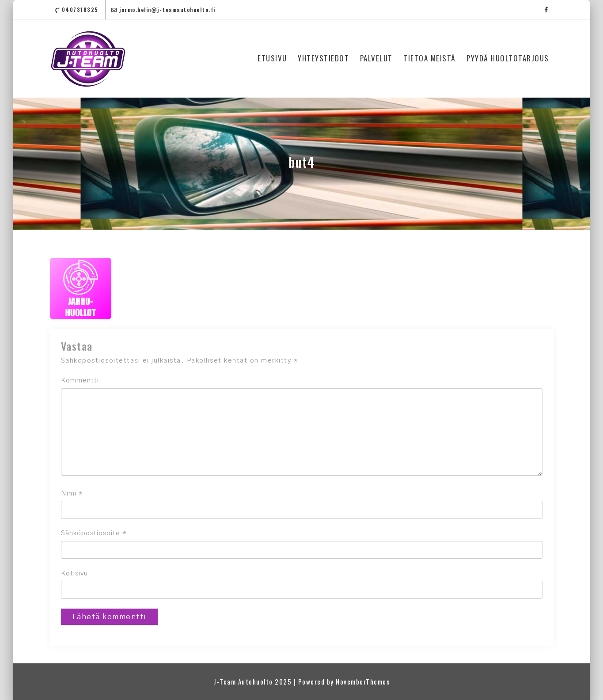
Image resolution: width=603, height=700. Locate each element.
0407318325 (77, 9)
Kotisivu (74, 573)
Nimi (72, 494)
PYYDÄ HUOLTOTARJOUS (508, 58)
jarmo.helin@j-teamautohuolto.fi (163, 9)
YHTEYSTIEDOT (323, 58)
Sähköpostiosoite (94, 533)
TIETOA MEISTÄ (430, 58)
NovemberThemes (363, 681)
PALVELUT (376, 58)
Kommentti (80, 380)
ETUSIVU (272, 58)
